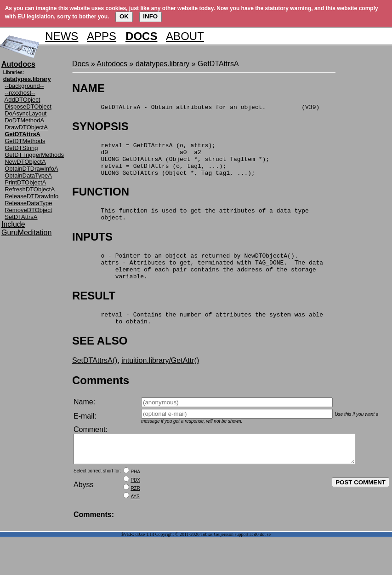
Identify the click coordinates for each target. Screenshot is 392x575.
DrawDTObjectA (26, 127)
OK (124, 16)
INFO (150, 16)
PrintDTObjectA (25, 182)
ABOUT (185, 36)
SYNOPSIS (100, 128)
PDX (135, 505)
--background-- (24, 86)
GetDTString (21, 148)
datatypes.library (162, 64)
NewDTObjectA (25, 162)
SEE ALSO (100, 360)
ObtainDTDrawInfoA (31, 169)
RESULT (94, 312)
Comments (101, 400)
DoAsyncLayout (26, 113)
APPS (102, 36)
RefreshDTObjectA (30, 189)
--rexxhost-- (20, 93)
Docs (80, 64)
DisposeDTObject (28, 106)
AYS (135, 521)
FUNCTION (101, 200)
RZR (135, 513)
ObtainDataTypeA (28, 175)
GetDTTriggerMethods (34, 155)
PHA (135, 497)
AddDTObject (23, 100)
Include (13, 224)
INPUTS (92, 248)
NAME (88, 88)
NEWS (62, 36)
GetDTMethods (25, 141)
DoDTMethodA (24, 120)
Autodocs (112, 64)
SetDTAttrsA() (95, 380)
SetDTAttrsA (21, 217)
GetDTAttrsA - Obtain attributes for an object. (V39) (196, 108)
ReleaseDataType (28, 203)
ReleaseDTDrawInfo (31, 196)
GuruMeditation (26, 233)
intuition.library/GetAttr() (160, 380)
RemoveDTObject (28, 210)
